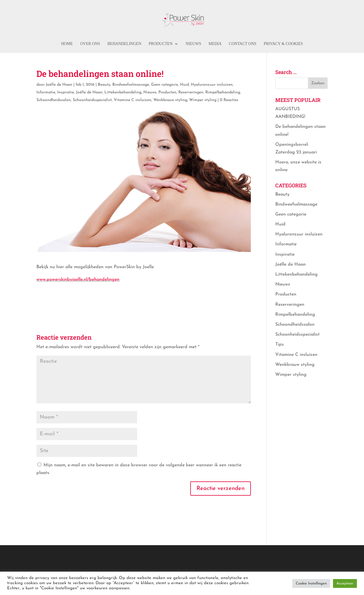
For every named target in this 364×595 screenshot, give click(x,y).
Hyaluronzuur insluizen (212, 85)
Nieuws (193, 44)
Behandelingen (124, 44)
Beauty (104, 85)
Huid (184, 85)
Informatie (46, 92)
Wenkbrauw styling (170, 100)
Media (215, 44)
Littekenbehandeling (123, 92)
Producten (161, 44)
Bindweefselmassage (131, 85)
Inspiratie (66, 92)
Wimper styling (203, 100)
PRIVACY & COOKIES (283, 44)
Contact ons (243, 44)
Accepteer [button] (345, 583)
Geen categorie (165, 85)
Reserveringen (191, 92)
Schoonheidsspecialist (92, 100)
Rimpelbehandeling (223, 92)
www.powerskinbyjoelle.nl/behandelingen (78, 280)
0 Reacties (229, 100)
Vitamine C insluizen (133, 100)
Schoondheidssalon (54, 100)
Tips (280, 344)
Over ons (90, 44)
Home (67, 44)
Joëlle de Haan (59, 85)
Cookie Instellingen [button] (311, 583)
